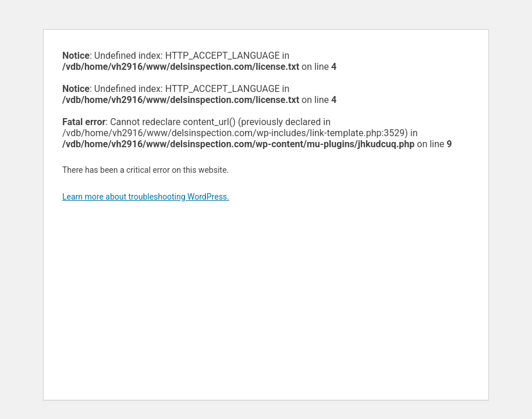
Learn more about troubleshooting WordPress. (146, 197)
